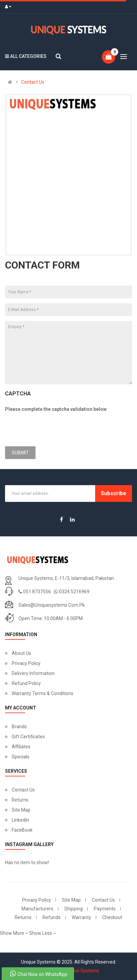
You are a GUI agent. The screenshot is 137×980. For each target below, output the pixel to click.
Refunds (52, 917)
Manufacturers (37, 909)
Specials (21, 757)
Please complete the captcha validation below (56, 409)
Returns (20, 800)
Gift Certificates (28, 737)
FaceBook (22, 830)
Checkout (112, 917)
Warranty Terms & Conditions (43, 693)
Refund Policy (26, 683)
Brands (19, 727)
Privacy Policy (26, 663)
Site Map (21, 810)
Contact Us (33, 82)
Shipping (74, 909)
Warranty (81, 917)
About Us (21, 653)
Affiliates (21, 747)
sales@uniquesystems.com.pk (52, 605)
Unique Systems (82, 971)
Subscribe (114, 493)
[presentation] (56, 428)
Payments (105, 909)
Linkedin (20, 820)
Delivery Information (33, 673)
